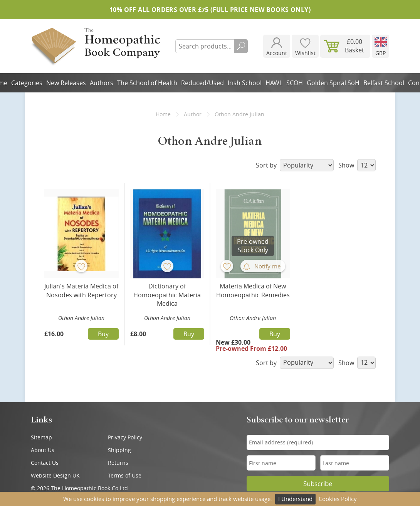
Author (193, 114)
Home (163, 114)
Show (357, 165)
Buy (103, 334)
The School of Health (147, 83)
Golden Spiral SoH (333, 83)
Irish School (245, 83)
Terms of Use (125, 475)
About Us (43, 450)
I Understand (295, 499)
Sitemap (41, 437)
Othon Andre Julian (81, 318)
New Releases (66, 83)
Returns (118, 463)
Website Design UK (55, 475)
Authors (102, 83)
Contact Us (45, 463)
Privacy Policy (125, 437)
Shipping (119, 450)
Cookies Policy (338, 499)
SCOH (295, 83)
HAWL (274, 83)
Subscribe (318, 484)
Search (241, 46)
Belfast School (384, 83)
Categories (27, 83)
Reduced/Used (202, 83)
